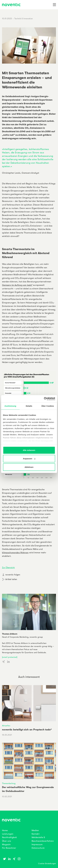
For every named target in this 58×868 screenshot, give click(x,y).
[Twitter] (4, 859)
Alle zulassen (29, 450)
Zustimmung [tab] (10, 406)
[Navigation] (54, 5)
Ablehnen (29, 467)
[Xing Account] (4, 662)
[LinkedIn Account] (8, 662)
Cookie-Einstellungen (47, 863)
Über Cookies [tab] (48, 406)
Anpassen (29, 459)
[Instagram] (19, 859)
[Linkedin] (9, 859)
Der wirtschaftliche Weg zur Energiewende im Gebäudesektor (28, 789)
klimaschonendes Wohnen (15, 553)
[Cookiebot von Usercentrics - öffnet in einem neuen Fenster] (44, 399)
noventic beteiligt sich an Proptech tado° (27, 730)
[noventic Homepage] (11, 5)
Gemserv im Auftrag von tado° (17, 285)
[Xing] (14, 859)
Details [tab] (29, 406)
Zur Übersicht (8, 568)
